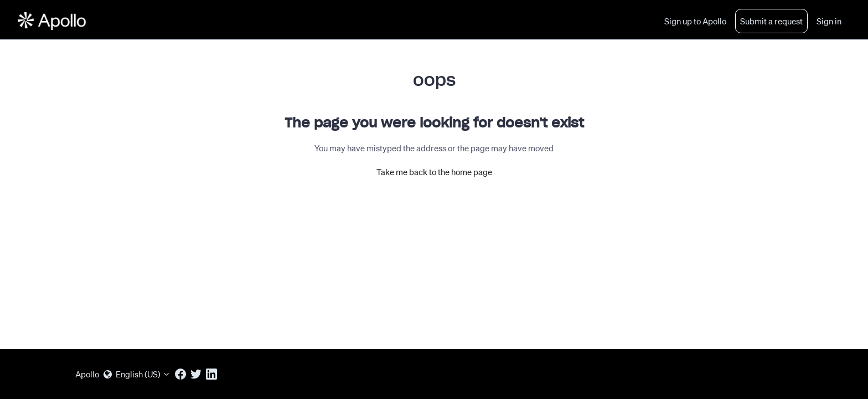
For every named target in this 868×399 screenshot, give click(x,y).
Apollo (87, 374)
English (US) (137, 374)
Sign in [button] (829, 21)
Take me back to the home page (434, 172)
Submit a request (771, 21)
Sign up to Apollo (695, 21)
